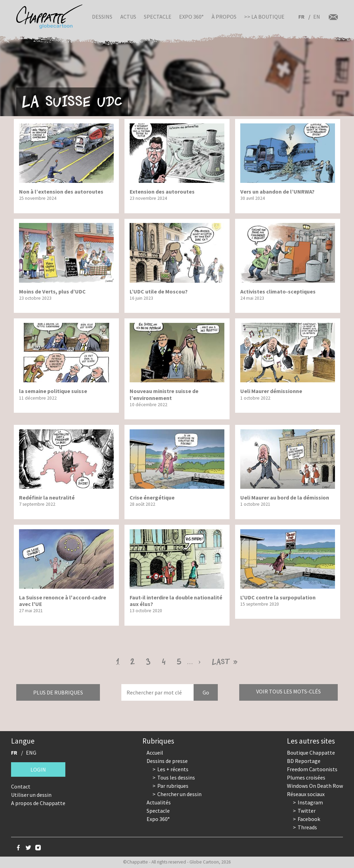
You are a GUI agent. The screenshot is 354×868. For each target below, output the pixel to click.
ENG (31, 753)
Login (38, 769)
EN (317, 17)
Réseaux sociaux (306, 794)
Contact (21, 786)
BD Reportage (304, 761)
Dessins (102, 17)
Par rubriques (173, 786)
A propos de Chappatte (38, 803)
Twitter (307, 811)
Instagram (310, 802)
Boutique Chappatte (311, 753)
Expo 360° (191, 17)
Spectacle (158, 17)
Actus (128, 17)
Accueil (155, 753)
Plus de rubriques (58, 692)
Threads (307, 827)
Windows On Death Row (315, 786)
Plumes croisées (306, 777)
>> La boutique (264, 17)
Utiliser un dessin (31, 795)
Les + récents (173, 769)
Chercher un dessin (179, 794)
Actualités (159, 802)
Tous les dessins (176, 777)
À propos (224, 17)
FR (301, 17)
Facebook (309, 819)
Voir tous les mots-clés (288, 691)
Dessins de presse (167, 761)
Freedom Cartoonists (312, 769)
